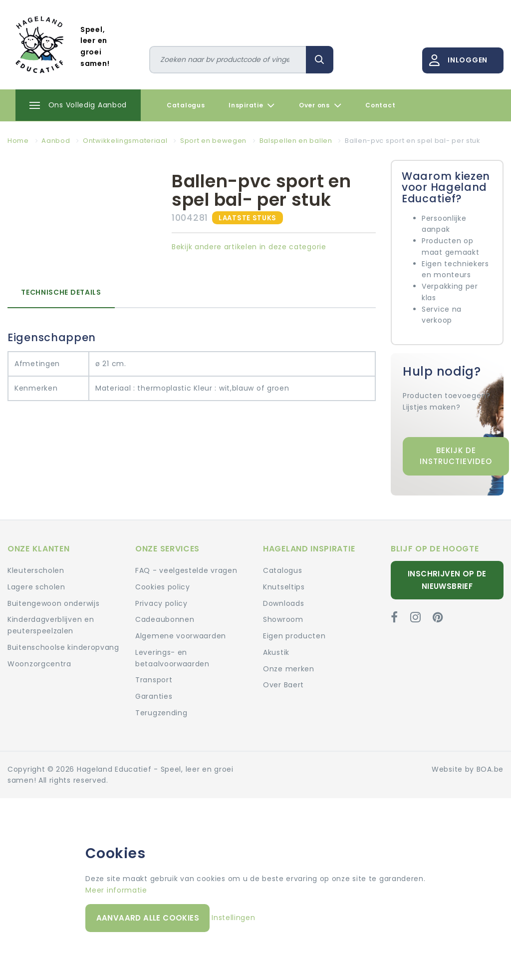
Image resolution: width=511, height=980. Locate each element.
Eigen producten (294, 636)
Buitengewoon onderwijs (53, 603)
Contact (380, 105)
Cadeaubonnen (165, 619)
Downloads (283, 603)
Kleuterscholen (36, 570)
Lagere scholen (36, 587)
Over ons (320, 105)
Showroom (283, 619)
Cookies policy (163, 587)
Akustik (276, 652)
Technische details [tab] (61, 292)
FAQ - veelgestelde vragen (186, 570)
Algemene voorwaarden (181, 636)
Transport (154, 680)
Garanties (154, 696)
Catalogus (186, 105)
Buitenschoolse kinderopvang (63, 647)
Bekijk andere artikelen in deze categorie (249, 247)
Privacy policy (161, 603)
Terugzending (161, 713)
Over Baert (283, 685)
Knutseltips (284, 587)
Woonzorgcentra (39, 664)
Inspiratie (252, 105)
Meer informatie (116, 890)
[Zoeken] (228, 60)
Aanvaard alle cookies (148, 918)
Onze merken (289, 669)
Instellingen (233, 918)
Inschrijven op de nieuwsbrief (447, 580)
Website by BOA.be (468, 769)
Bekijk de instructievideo (456, 456)
